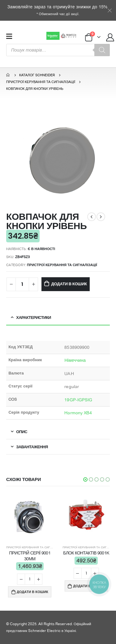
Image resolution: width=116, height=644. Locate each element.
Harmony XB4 (78, 413)
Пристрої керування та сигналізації (62, 265)
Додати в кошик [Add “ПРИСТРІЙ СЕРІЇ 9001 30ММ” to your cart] (32, 592)
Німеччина (75, 360)
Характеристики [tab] (33, 317)
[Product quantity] (22, 284)
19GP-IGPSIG (78, 400)
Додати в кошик (69, 284)
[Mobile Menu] (9, 36)
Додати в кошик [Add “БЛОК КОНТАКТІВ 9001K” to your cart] (89, 586)
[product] (30, 517)
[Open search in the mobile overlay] (58, 50)
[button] (85, 479)
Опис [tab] (22, 432)
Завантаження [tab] (32, 447)
